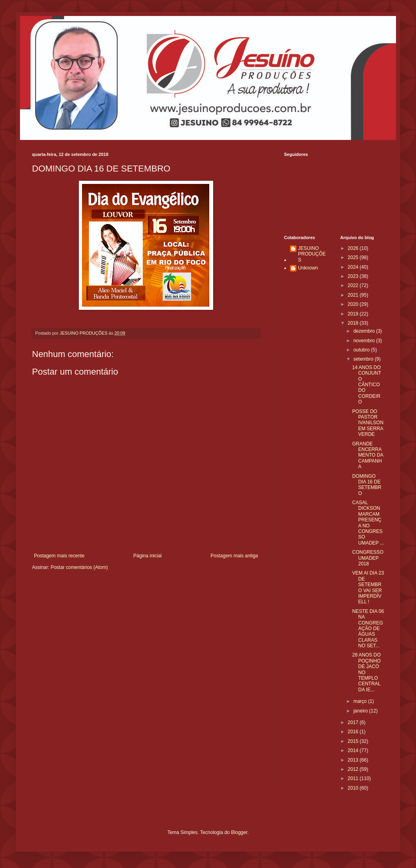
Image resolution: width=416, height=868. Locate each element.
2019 (354, 314)
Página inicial (147, 556)
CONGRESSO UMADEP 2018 (368, 558)
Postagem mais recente (59, 556)
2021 (354, 295)
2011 (354, 778)
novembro (365, 341)
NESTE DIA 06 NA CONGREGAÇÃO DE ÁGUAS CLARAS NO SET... (368, 629)
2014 (354, 750)
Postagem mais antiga (234, 556)
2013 (354, 760)
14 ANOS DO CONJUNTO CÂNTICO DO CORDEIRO (366, 385)
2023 (354, 276)
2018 (354, 323)
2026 (354, 248)
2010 (354, 788)
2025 (354, 257)
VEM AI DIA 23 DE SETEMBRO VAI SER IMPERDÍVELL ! (368, 587)
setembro (364, 359)
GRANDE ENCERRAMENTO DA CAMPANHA (367, 455)
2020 (354, 304)
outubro (362, 350)
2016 (354, 732)
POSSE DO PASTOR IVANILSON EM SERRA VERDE (368, 423)
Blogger (239, 832)
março (361, 701)
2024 (354, 267)
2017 (354, 722)
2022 (354, 285)
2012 (354, 769)
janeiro (361, 711)
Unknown (308, 268)
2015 (354, 741)
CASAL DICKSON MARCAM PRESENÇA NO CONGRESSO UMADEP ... (368, 523)
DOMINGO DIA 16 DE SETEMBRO (367, 485)
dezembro (365, 331)
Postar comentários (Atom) (79, 567)
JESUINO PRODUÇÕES (312, 254)
